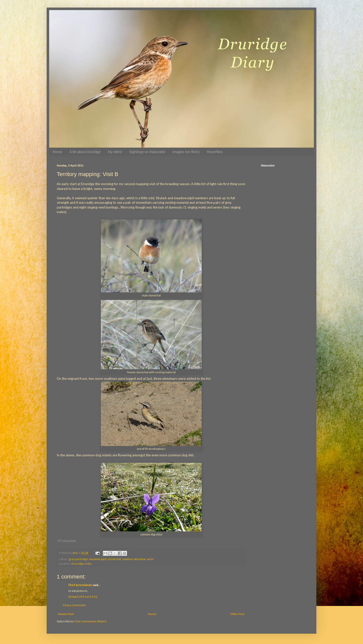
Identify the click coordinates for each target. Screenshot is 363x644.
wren (150, 559)
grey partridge (78, 559)
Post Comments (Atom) (90, 621)
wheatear (140, 559)
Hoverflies (215, 152)
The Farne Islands (80, 585)
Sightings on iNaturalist (147, 152)
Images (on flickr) (186, 152)
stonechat (114, 559)
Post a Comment (74, 605)
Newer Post (66, 614)
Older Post (237, 614)
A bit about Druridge (85, 152)
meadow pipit (98, 559)
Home (57, 152)
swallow (127, 559)
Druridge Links (82, 564)
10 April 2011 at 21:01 (83, 597)
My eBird (115, 152)
